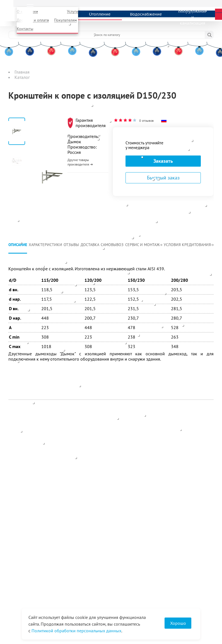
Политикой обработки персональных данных (76, 631)
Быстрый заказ (163, 178)
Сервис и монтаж (144, 245)
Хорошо (178, 623)
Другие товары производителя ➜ (80, 162)
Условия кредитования (189, 245)
